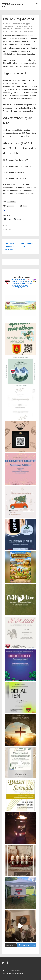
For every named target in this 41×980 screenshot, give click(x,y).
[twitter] (3, 963)
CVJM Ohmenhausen (26, 32)
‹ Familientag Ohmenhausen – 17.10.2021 (11, 247)
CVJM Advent (14, 32)
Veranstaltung (16, 29)
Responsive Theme (17, 973)
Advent (6, 32)
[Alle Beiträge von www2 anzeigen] (7, 24)
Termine (6, 29)
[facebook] (8, 963)
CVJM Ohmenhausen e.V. (13, 5)
